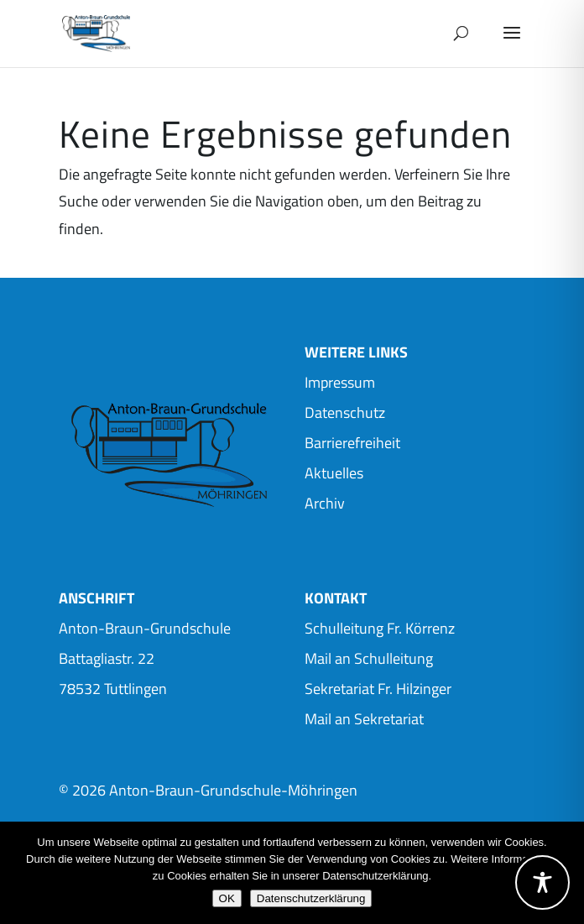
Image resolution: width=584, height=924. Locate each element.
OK (227, 898)
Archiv (325, 503)
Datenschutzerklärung (311, 898)
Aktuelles (334, 473)
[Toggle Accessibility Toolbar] (542, 882)
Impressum (340, 382)
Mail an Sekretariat (364, 719)
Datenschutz (345, 412)
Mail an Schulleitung (369, 658)
